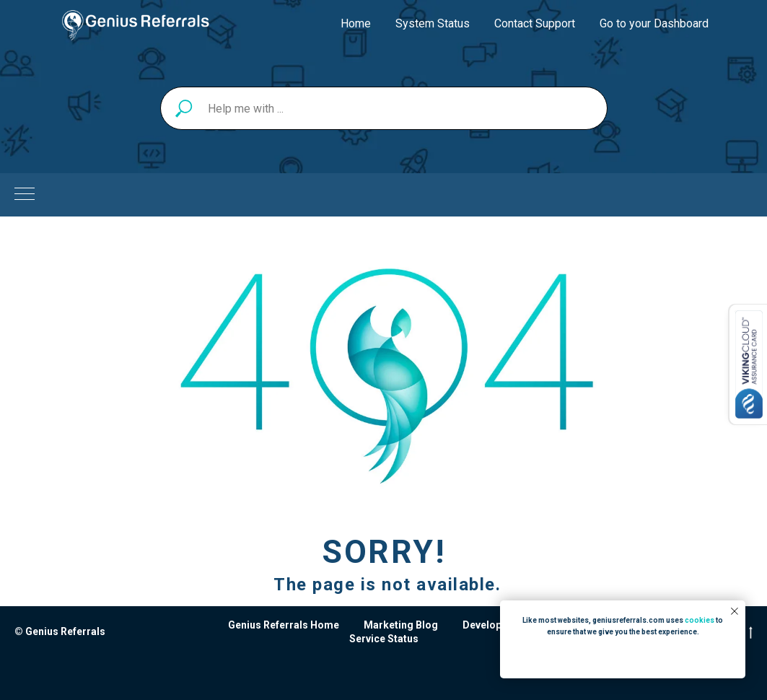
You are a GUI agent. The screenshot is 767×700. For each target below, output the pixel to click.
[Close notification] (735, 611)
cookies (700, 620)
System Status (433, 23)
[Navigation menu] (25, 195)
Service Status (384, 639)
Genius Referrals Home (284, 625)
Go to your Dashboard (654, 23)
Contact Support (535, 23)
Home (356, 23)
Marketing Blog (401, 625)
